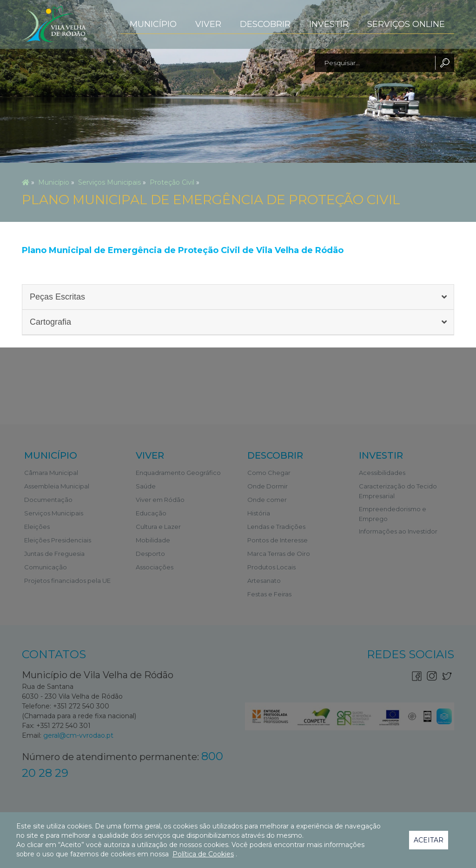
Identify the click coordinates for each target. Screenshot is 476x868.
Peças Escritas (57, 297)
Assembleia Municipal (57, 486)
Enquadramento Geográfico (178, 473)
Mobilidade (153, 540)
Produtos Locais (271, 567)
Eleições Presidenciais (58, 540)
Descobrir (265, 24)
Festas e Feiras (269, 594)
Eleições (37, 527)
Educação (151, 513)
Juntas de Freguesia (54, 554)
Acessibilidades (382, 473)
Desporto (150, 554)
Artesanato (264, 581)
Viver (208, 24)
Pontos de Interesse (278, 540)
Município (153, 24)
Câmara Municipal (51, 473)
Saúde (146, 486)
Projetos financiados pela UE (67, 581)
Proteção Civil (172, 182)
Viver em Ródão (160, 500)
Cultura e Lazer (158, 527)
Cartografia (50, 322)
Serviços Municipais (109, 182)
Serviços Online (406, 24)
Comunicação (46, 567)
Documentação (48, 500)
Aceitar (429, 840)
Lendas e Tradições (276, 527)
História (259, 513)
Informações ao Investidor (398, 531)
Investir (329, 24)
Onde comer (267, 500)
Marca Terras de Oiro (279, 554)
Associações (155, 567)
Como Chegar (269, 473)
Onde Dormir (268, 486)
